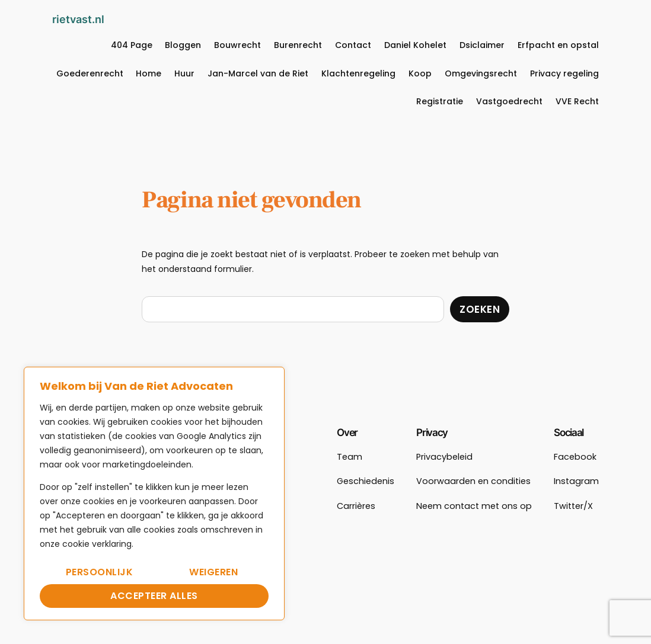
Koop (420, 73)
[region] (154, 494)
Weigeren (213, 572)
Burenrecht (298, 45)
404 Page (132, 45)
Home (149, 73)
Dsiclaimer (482, 45)
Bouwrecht (237, 45)
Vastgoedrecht (509, 101)
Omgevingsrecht (481, 73)
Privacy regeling (564, 73)
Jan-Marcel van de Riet (258, 73)
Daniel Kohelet (415, 45)
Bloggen (183, 45)
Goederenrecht (90, 73)
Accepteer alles (154, 596)
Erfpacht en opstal (558, 45)
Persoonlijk (100, 572)
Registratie (440, 101)
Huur (184, 73)
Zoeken (480, 309)
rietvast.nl (78, 19)
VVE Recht (577, 101)
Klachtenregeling (358, 73)
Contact (353, 45)
